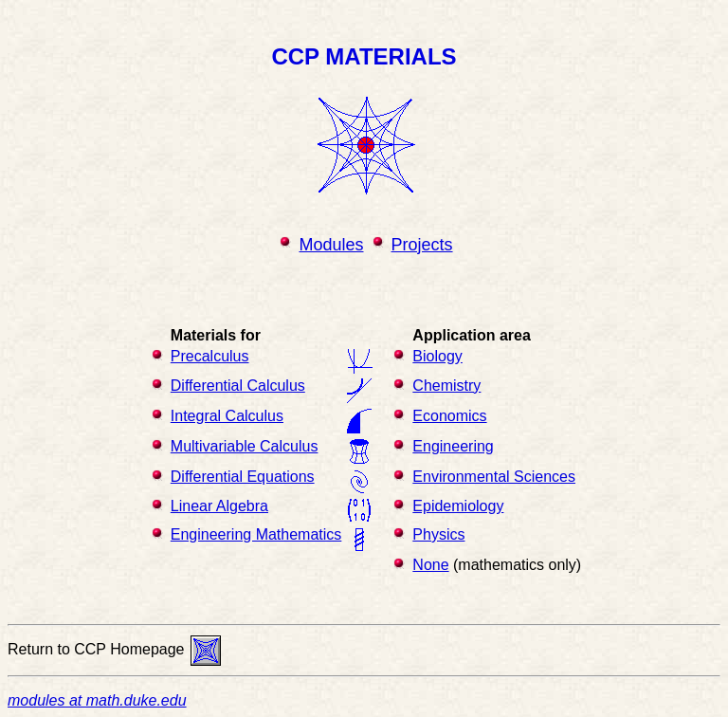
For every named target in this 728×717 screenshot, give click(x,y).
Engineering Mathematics (256, 534)
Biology (437, 356)
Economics (449, 416)
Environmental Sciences (494, 477)
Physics (438, 534)
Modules (331, 245)
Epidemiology (458, 506)
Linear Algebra (219, 506)
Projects (422, 245)
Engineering (453, 446)
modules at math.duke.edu (97, 700)
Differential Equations (243, 477)
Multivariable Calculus (245, 446)
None (430, 565)
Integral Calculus (227, 416)
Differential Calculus (238, 386)
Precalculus (210, 356)
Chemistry (446, 386)
